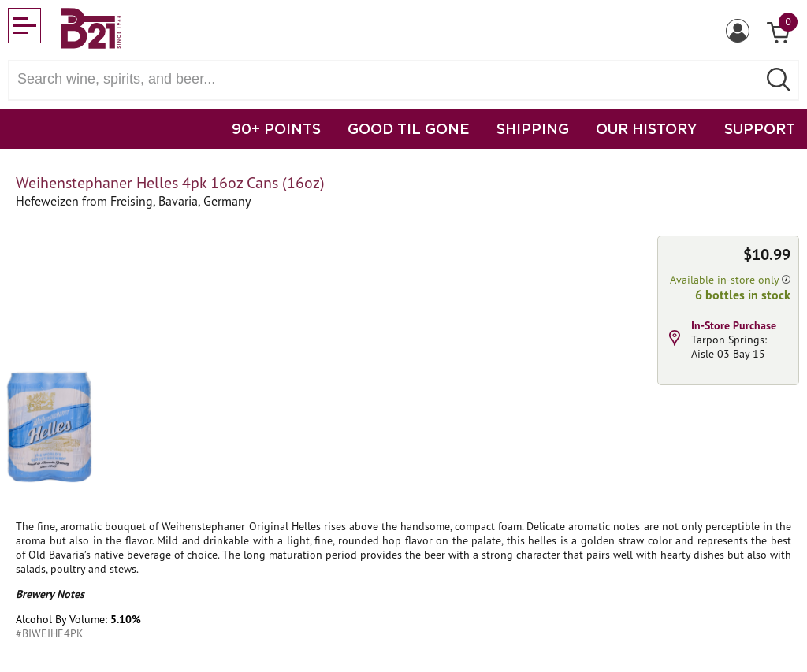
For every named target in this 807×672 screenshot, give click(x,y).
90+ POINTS (276, 128)
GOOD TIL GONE (409, 128)
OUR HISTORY (647, 128)
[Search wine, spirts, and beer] (388, 79)
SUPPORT (760, 128)
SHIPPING (533, 128)
